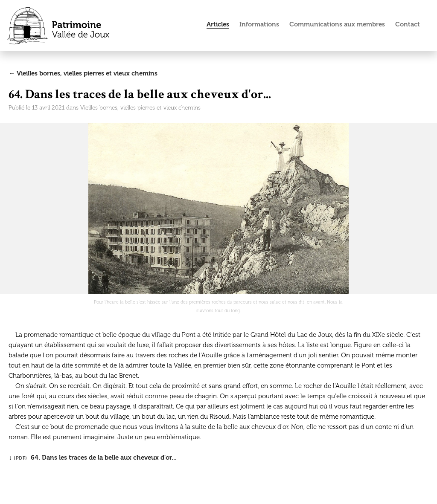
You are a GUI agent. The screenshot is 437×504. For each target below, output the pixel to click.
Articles (218, 24)
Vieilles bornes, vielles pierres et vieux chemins (140, 108)
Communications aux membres (337, 24)
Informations (259, 24)
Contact (408, 24)
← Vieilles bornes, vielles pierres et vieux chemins (83, 73)
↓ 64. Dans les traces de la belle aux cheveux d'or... (93, 458)
